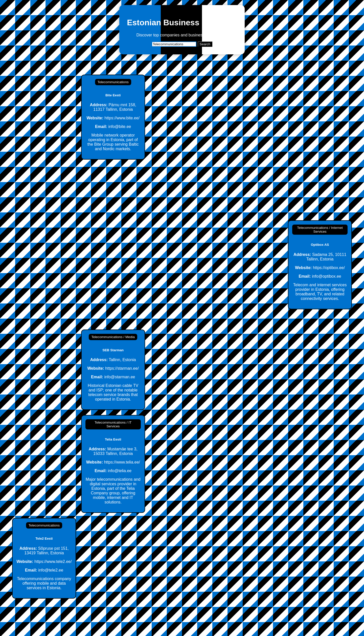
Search (205, 44)
